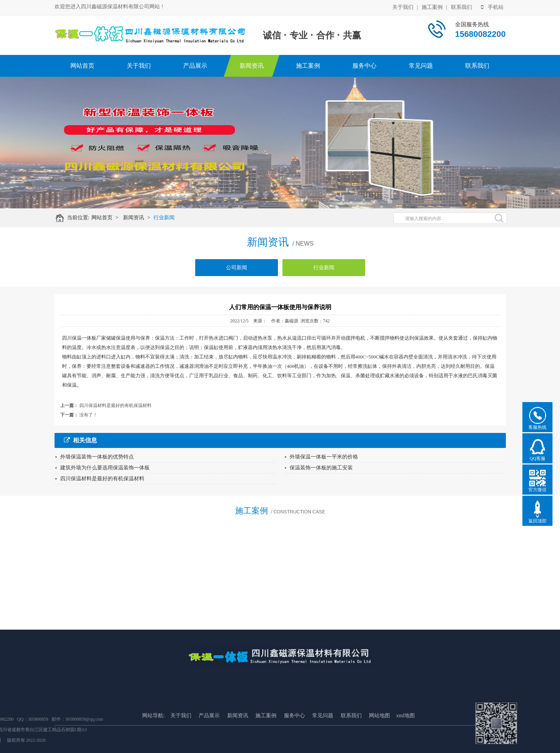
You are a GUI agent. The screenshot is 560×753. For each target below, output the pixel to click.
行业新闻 (167, 218)
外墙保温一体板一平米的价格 (324, 457)
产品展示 (195, 66)
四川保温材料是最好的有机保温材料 (115, 405)
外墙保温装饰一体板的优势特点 (97, 457)
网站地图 (379, 735)
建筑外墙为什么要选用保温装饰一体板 (105, 468)
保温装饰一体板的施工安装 (321, 468)
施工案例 (432, 7)
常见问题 (421, 66)
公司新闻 (237, 271)
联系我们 (461, 7)
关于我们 (403, 7)
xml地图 (405, 735)
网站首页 (82, 66)
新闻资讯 (252, 66)
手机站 (492, 7)
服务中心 (364, 66)
